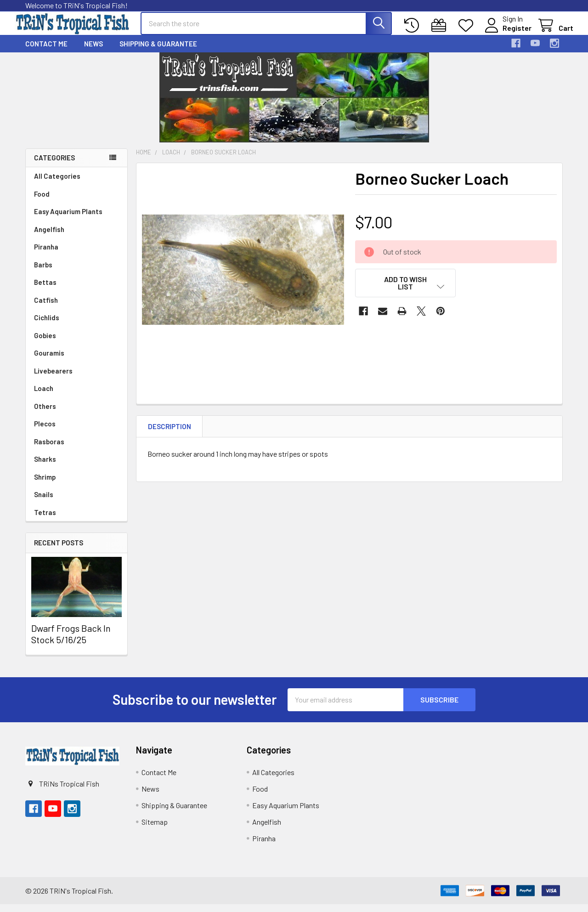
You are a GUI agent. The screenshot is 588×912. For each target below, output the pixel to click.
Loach (44, 396)
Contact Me (46, 51)
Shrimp (45, 485)
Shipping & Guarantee (158, 51)
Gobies (45, 343)
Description (170, 434)
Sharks (45, 467)
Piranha (46, 255)
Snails (44, 502)
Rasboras (49, 449)
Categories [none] (54, 166)
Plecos (45, 431)
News (93, 51)
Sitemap (155, 830)
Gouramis (49, 361)
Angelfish (49, 237)
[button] (406, 291)
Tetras (45, 520)
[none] (243, 278)
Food (42, 202)
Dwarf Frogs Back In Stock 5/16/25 (71, 642)
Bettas (45, 290)
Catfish (46, 308)
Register (506, 33)
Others (45, 414)
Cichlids (47, 325)
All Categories (57, 184)
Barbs (43, 272)
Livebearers (53, 379)
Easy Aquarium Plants (68, 219)
